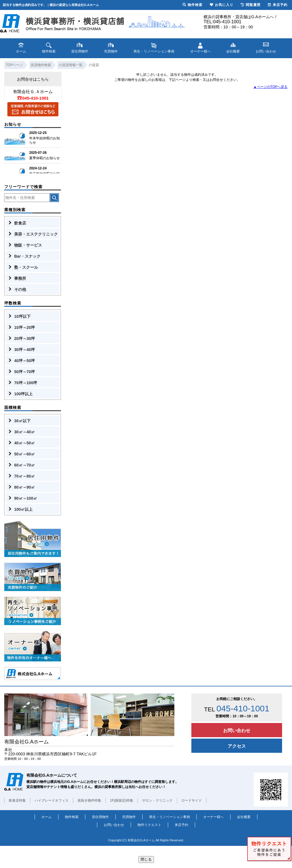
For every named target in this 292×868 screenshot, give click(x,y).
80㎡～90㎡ (25, 487)
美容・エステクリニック (36, 234)
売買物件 (129, 817)
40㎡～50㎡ (25, 443)
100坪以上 (23, 394)
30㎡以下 (22, 421)
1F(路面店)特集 (122, 800)
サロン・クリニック (157, 800)
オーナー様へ (213, 817)
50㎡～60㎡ (25, 454)
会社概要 (244, 817)
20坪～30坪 (25, 339)
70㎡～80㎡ (25, 476)
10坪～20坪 (25, 327)
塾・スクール (26, 267)
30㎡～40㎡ (25, 432)
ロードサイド (192, 800)
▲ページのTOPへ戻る (270, 87)
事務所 (20, 278)
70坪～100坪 (26, 383)
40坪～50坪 (25, 361)
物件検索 (72, 817)
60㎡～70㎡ (25, 465)
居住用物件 (100, 817)
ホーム (46, 817)
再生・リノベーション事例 (170, 817)
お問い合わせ (237, 731)
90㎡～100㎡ (26, 498)
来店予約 (181, 825)
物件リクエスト (149, 825)
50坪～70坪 (25, 372)
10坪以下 (22, 316)
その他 (20, 289)
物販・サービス (28, 245)
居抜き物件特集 (89, 800)
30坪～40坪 (25, 350)
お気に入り (222, 5)
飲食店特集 (17, 800)
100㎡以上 (23, 509)
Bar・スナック (27, 256)
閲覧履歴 (251, 5)
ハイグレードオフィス (52, 800)
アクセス (237, 746)
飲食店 (20, 223)
